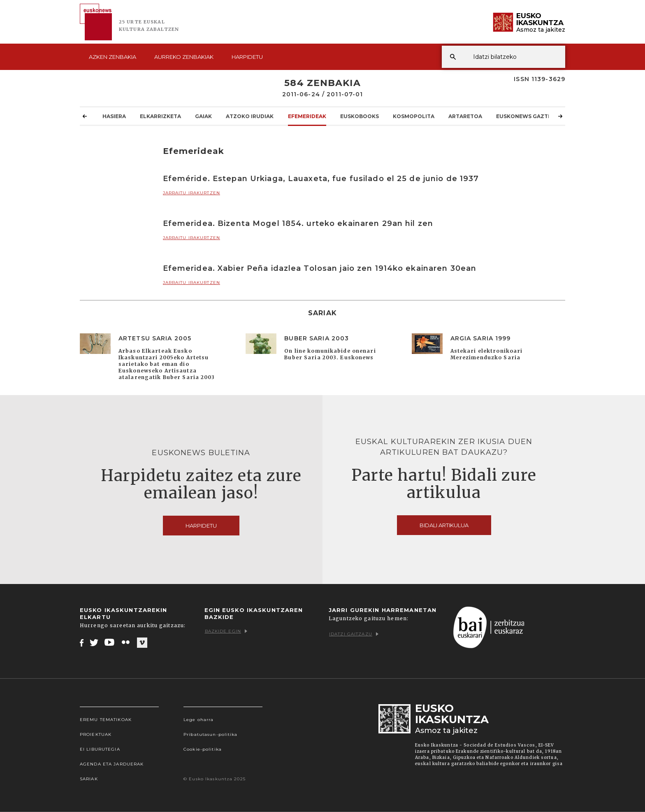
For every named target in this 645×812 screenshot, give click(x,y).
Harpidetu (247, 57)
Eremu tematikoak (106, 720)
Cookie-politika (203, 749)
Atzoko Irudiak (250, 116)
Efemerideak (307, 116)
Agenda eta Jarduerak (112, 764)
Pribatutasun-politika (211, 734)
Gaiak (203, 116)
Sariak (89, 779)
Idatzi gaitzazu (354, 634)
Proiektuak (96, 734)
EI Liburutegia (100, 749)
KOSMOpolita (414, 116)
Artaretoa (465, 116)
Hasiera (114, 116)
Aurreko (184, 57)
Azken (113, 57)
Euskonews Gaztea (526, 116)
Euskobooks (360, 116)
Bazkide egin (226, 631)
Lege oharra (198, 720)
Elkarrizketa (160, 116)
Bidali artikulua (444, 525)
